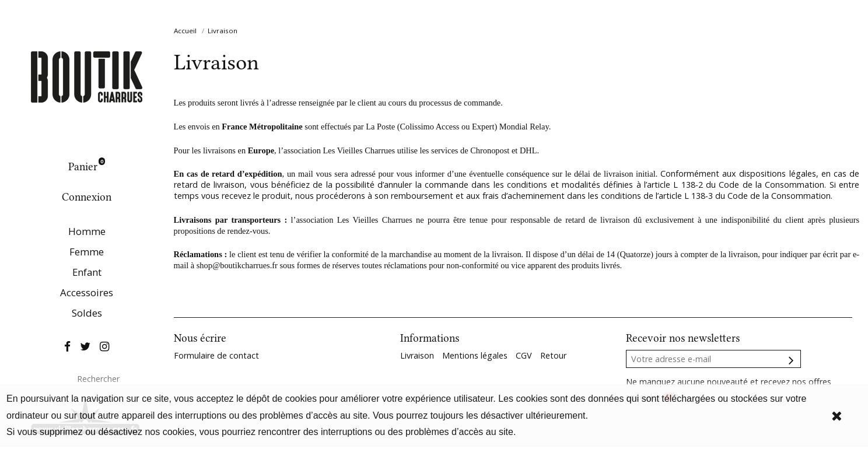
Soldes (87, 313)
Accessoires (87, 292)
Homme (87, 231)
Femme (87, 252)
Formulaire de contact (216, 355)
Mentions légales (475, 355)
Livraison (417, 355)
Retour (553, 355)
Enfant (87, 272)
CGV (524, 355)
